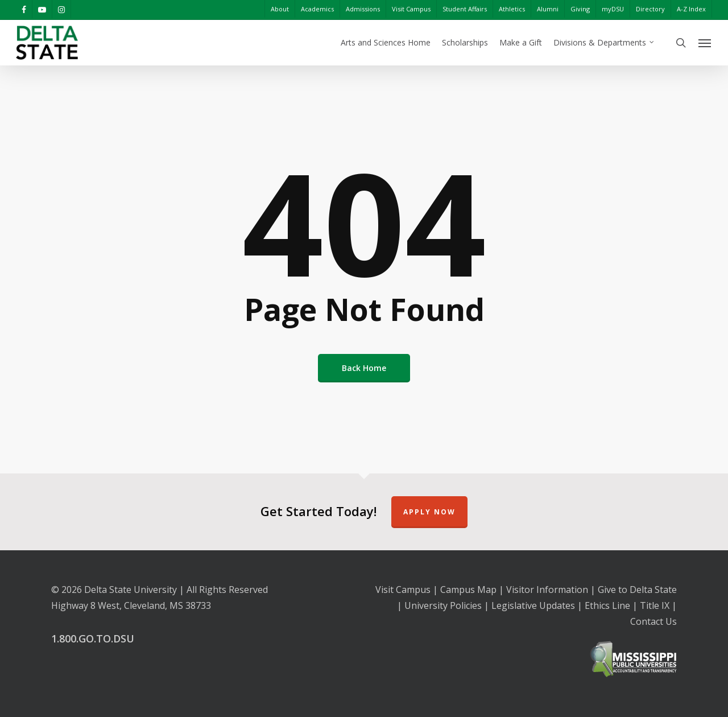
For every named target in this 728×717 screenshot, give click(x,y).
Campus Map (468, 590)
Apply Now (429, 512)
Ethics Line (607, 605)
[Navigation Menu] (705, 43)
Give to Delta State (637, 590)
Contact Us (653, 621)
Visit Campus (403, 590)
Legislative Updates (533, 605)
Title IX (655, 605)
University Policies (443, 605)
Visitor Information (547, 590)
